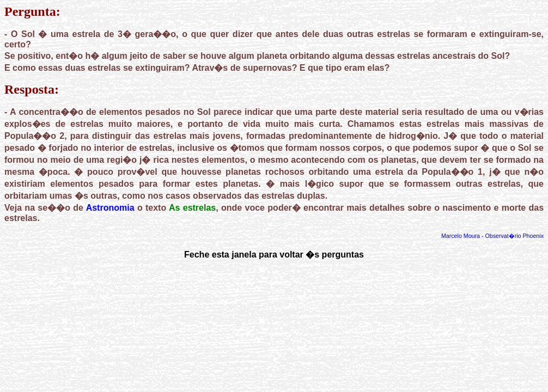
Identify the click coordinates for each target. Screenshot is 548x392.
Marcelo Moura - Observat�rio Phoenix (492, 236)
